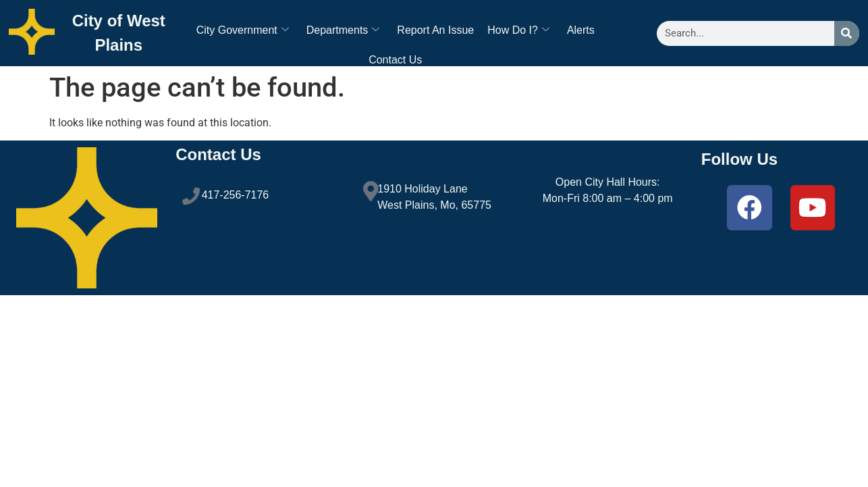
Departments (343, 30)
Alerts (581, 30)
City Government (243, 30)
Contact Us (395, 60)
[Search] (847, 33)
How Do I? (518, 30)
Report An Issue (435, 30)
